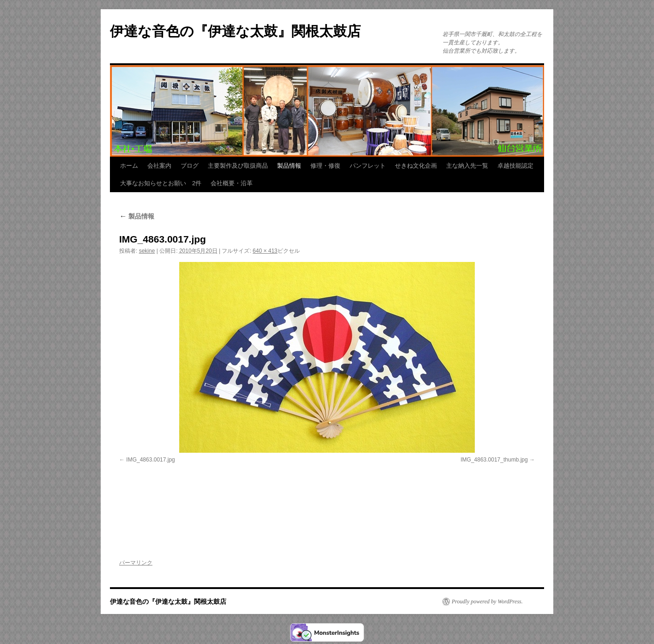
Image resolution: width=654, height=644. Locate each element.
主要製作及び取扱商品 (238, 166)
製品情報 (289, 166)
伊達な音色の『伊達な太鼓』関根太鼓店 (235, 31)
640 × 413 (265, 251)
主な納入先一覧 (467, 166)
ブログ (190, 166)
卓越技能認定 (515, 166)
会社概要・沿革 (232, 183)
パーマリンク (136, 563)
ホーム (129, 166)
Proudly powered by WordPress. (487, 601)
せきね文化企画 (416, 166)
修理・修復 (325, 166)
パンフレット (368, 166)
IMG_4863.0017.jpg (150, 460)
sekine (147, 251)
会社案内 (159, 166)
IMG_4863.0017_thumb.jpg (494, 460)
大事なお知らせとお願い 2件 (161, 183)
